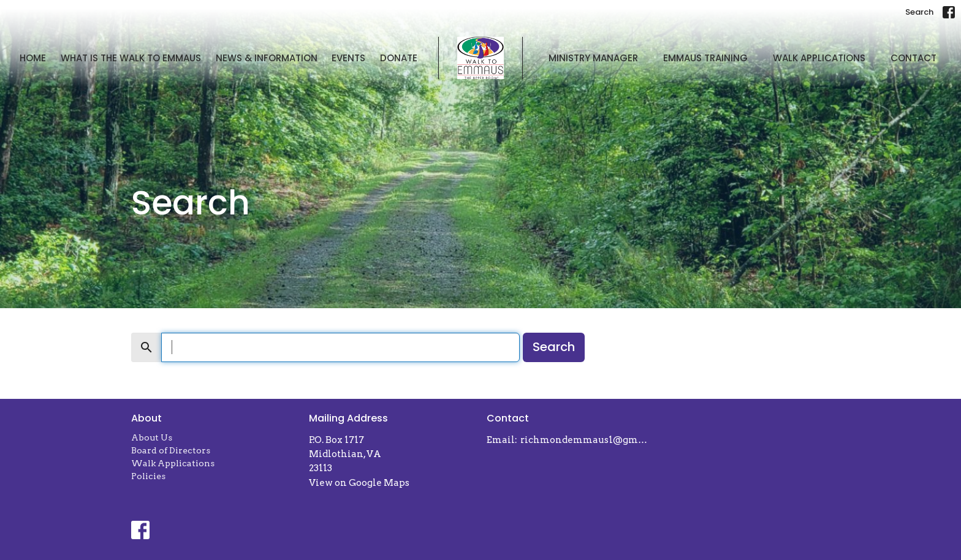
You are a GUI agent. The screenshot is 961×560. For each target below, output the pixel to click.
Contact (914, 58)
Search (919, 12)
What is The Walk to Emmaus (131, 58)
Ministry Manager (593, 58)
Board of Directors (171, 450)
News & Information (267, 58)
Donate (399, 58)
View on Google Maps (359, 483)
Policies (148, 476)
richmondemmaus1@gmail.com (586, 440)
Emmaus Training (705, 58)
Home (33, 58)
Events (348, 58)
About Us (152, 437)
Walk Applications (819, 58)
